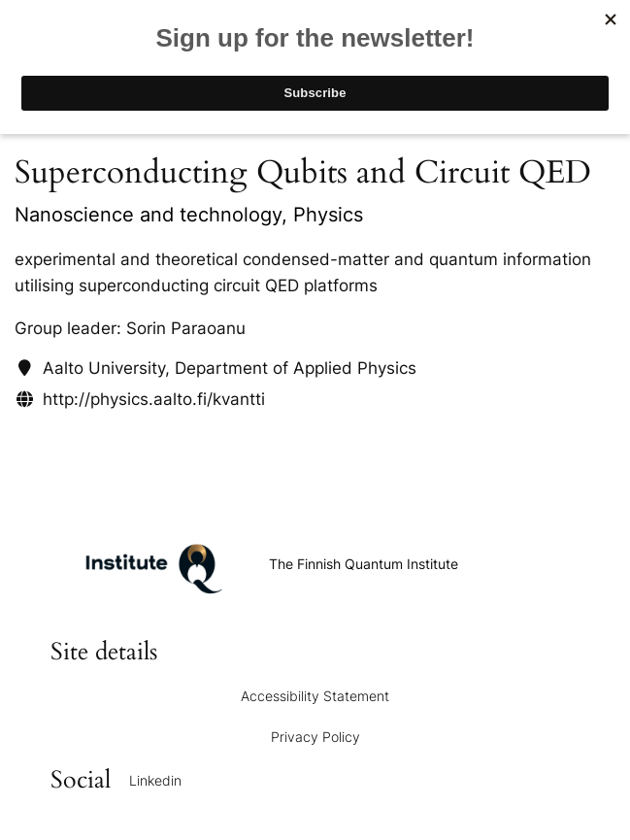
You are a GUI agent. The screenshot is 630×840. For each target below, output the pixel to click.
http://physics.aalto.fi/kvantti (154, 399)
